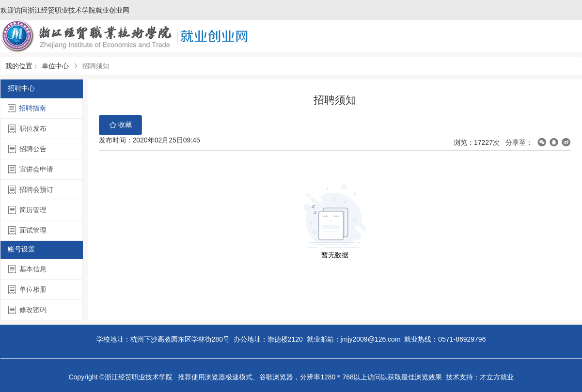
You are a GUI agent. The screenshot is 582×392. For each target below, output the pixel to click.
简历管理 (27, 210)
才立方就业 (497, 377)
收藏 (121, 125)
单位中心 (55, 66)
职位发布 (27, 129)
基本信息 (27, 269)
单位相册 (27, 290)
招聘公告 (27, 149)
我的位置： (22, 66)
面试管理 (27, 230)
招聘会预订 (31, 190)
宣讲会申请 (31, 169)
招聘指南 (27, 108)
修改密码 (27, 310)
